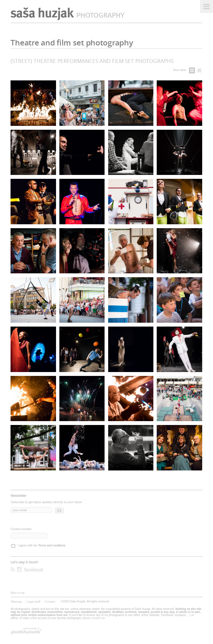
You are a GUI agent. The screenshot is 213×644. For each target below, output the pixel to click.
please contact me (94, 618)
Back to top (17, 593)
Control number (21, 529)
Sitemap (16, 602)
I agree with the (41, 545)
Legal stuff (33, 602)
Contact (50, 602)
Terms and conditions (52, 545)
